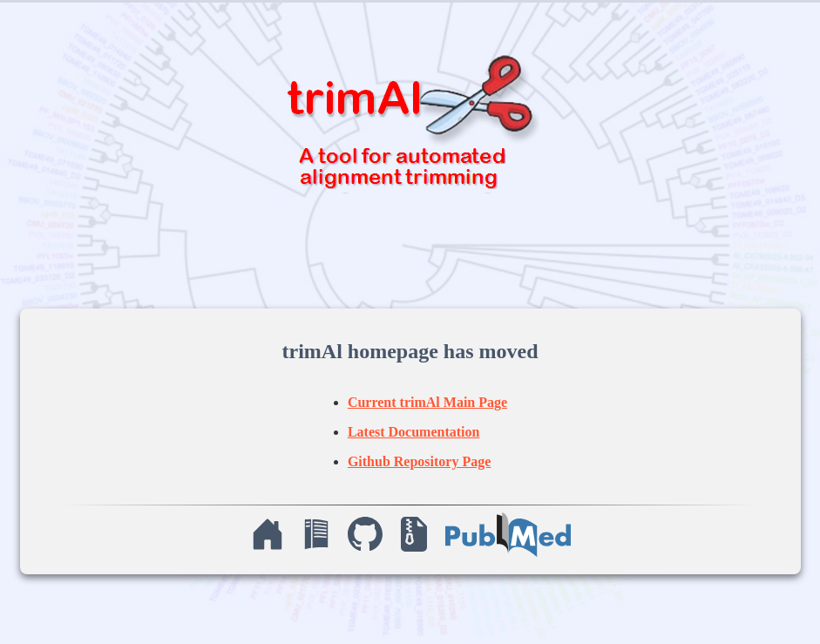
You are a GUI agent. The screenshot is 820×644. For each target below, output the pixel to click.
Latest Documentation (414, 432)
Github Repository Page (419, 461)
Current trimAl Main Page (427, 402)
